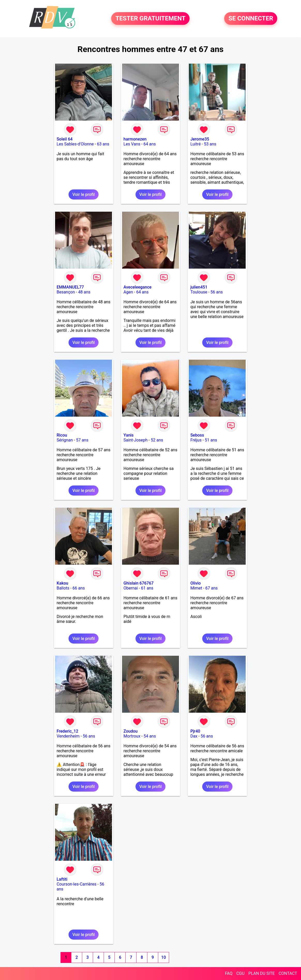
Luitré (195, 144)
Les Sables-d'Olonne (75, 144)
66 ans (79, 588)
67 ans (212, 588)
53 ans (210, 144)
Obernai (131, 588)
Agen (128, 292)
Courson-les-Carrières (77, 884)
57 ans (82, 440)
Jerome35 (200, 139)
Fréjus (196, 440)
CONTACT (288, 973)
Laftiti (62, 879)
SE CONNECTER (251, 19)
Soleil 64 (65, 139)
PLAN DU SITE (262, 973)
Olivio (195, 583)
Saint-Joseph (136, 440)
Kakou (62, 583)
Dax (194, 736)
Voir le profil (84, 194)
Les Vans (132, 144)
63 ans (103, 144)
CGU (240, 973)
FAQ (229, 973)
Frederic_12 (67, 731)
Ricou (62, 435)
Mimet (196, 588)
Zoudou (131, 731)
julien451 (199, 287)
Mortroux (132, 736)
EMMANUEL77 (70, 287)
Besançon (66, 292)
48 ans (84, 292)
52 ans (157, 440)
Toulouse (199, 292)
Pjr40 (195, 731)
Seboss (197, 435)
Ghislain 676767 (139, 583)
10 (163, 957)
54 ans (150, 736)
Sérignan (65, 440)
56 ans (217, 292)
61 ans (147, 588)
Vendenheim (68, 736)
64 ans (150, 144)
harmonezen (135, 139)
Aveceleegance (138, 287)
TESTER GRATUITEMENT (150, 19)
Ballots (63, 588)
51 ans (211, 440)
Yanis (129, 435)
